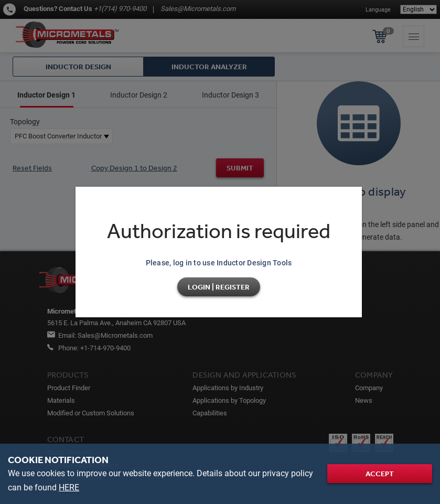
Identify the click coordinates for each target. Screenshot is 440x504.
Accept (380, 474)
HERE (69, 487)
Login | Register (219, 287)
